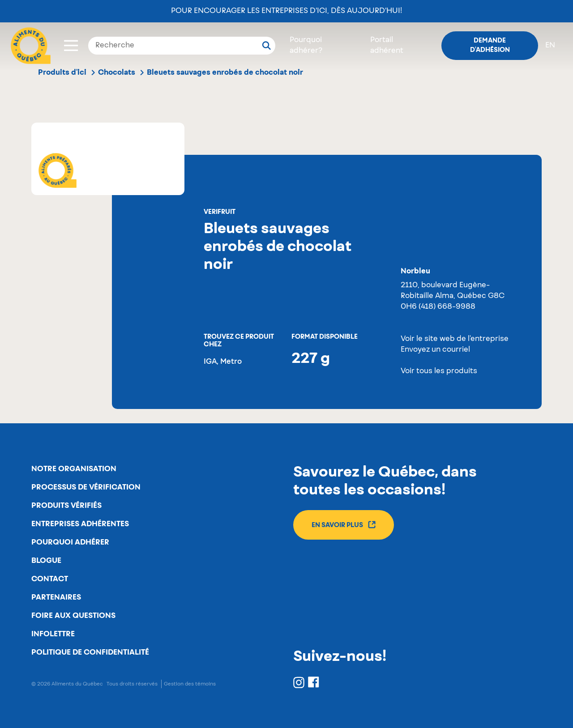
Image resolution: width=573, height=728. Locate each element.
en (550, 46)
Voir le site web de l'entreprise (455, 339)
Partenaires (56, 597)
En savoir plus (344, 525)
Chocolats (117, 72)
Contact (50, 579)
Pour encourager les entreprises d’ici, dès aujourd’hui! (286, 11)
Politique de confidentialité (90, 652)
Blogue (46, 561)
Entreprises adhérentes (80, 524)
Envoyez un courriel (435, 350)
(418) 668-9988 (447, 307)
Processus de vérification (86, 487)
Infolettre (53, 634)
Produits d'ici (62, 72)
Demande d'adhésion (490, 45)
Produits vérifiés (66, 506)
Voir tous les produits (439, 371)
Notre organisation (74, 469)
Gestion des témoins (190, 684)
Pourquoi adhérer (70, 542)
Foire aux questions (73, 616)
